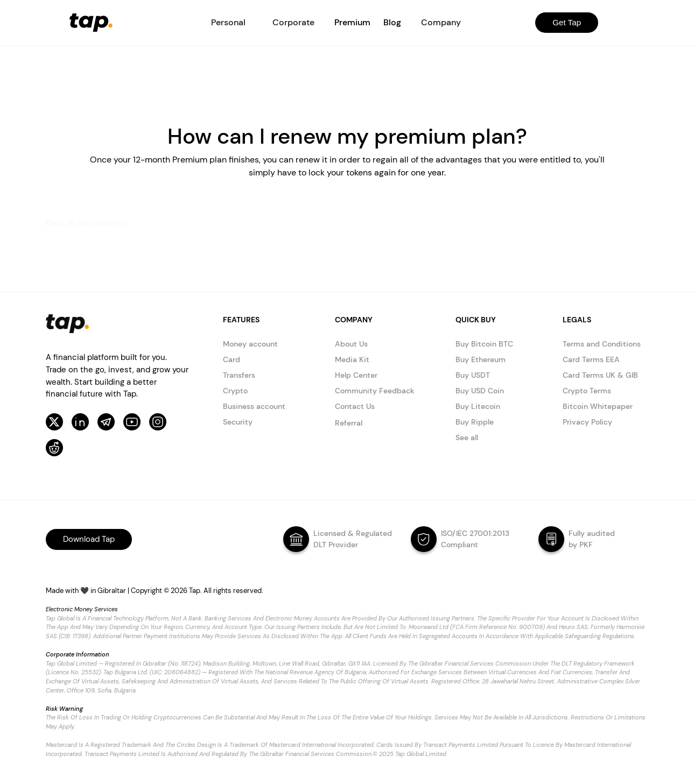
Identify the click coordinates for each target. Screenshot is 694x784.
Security (238, 422)
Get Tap (567, 22)
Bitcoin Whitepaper (598, 406)
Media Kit (352, 359)
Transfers (239, 375)
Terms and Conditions (602, 344)
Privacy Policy (587, 422)
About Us (351, 344)
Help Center (356, 375)
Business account (254, 406)
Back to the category (87, 223)
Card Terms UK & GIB (600, 375)
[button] (228, 23)
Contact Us (355, 406)
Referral (349, 423)
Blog (392, 22)
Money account (250, 344)
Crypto (235, 391)
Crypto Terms (587, 391)
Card (232, 359)
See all (467, 437)
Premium (352, 22)
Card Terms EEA (591, 359)
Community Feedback (375, 391)
